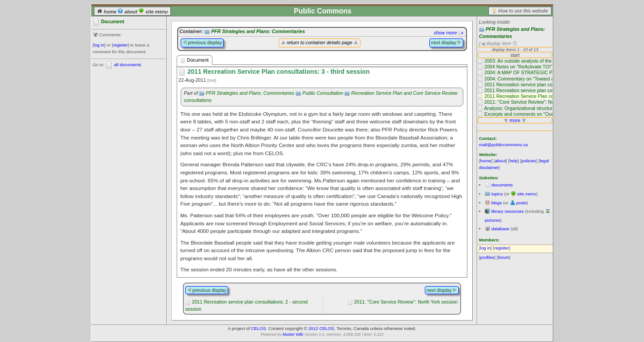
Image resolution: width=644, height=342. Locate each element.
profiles (487, 257)
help (514, 161)
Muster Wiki (293, 334)
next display (446, 42)
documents (502, 185)
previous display (202, 42)
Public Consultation (323, 93)
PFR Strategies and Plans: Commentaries (258, 31)
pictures (492, 220)
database (500, 229)
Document (195, 60)
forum (504, 257)
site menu (153, 12)
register (121, 45)
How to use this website (523, 11)
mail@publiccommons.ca (503, 145)
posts (521, 203)
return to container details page (320, 42)
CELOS (258, 328)
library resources (508, 211)
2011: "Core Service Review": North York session (406, 302)
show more (445, 33)
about (128, 12)
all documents (127, 65)
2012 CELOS (321, 328)
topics (497, 194)
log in (99, 45)
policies (529, 161)
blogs (497, 203)
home (107, 12)
